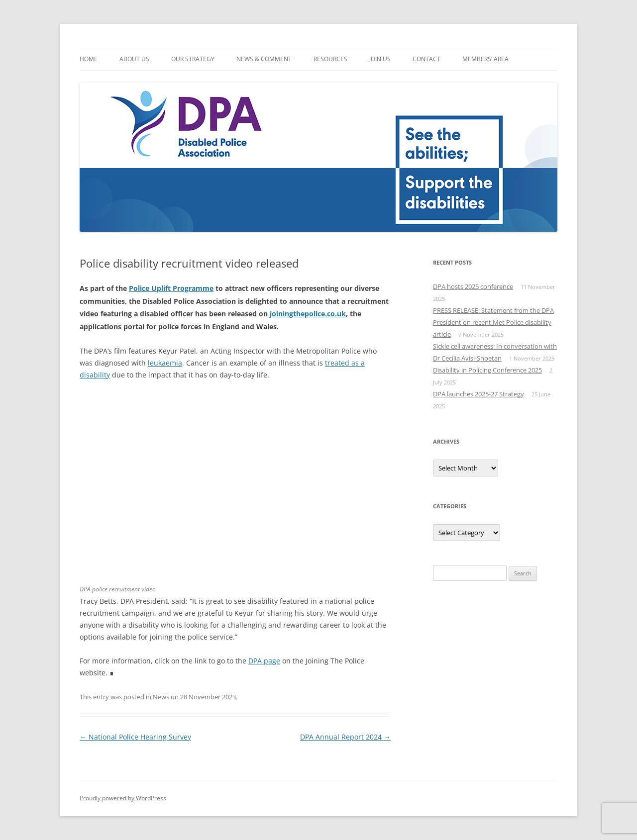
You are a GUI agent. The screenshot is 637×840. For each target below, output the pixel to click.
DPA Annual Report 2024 (345, 737)
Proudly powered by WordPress (123, 798)
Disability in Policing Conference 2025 (487, 370)
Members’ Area (485, 59)
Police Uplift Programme (171, 288)
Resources (330, 59)
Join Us (380, 59)
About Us (134, 59)
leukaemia (165, 363)
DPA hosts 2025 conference (473, 286)
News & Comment (264, 59)
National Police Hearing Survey (135, 737)
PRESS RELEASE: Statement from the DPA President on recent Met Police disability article (493, 322)
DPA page (264, 661)
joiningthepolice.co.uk (308, 314)
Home (89, 59)
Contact (426, 59)
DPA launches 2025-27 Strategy (478, 394)
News (161, 697)
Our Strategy (193, 59)
